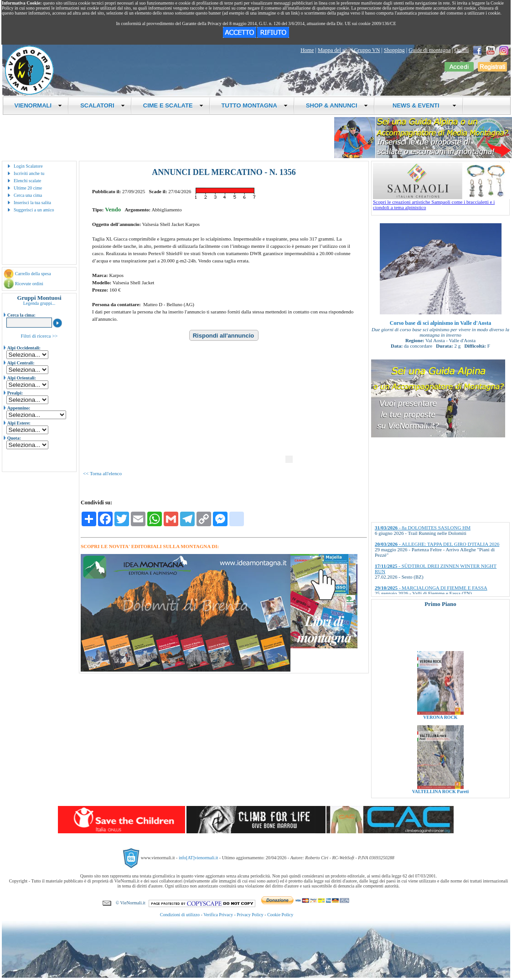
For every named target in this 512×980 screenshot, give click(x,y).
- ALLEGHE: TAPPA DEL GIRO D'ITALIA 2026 (437, 544)
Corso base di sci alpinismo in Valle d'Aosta (440, 323)
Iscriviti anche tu (29, 173)
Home (307, 50)
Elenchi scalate (27, 181)
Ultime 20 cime (28, 188)
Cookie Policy (280, 915)
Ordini (462, 50)
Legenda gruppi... (39, 303)
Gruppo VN (367, 50)
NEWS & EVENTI (421, 105)
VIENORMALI (39, 105)
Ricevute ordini (29, 284)
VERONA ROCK (440, 725)
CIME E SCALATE (173, 105)
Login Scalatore (28, 166)
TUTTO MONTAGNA (255, 105)
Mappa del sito (334, 50)
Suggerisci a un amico (34, 210)
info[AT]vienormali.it (198, 858)
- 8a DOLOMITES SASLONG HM (423, 528)
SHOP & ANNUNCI (337, 105)
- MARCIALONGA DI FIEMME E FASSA (431, 588)
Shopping (394, 50)
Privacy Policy (250, 915)
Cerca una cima (28, 195)
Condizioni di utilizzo (180, 915)
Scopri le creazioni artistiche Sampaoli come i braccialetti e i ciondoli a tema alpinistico (441, 202)
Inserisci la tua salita (32, 203)
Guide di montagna (429, 50)
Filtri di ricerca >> (39, 336)
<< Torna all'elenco (102, 473)
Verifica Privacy (218, 915)
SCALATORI (103, 105)
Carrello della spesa (33, 274)
